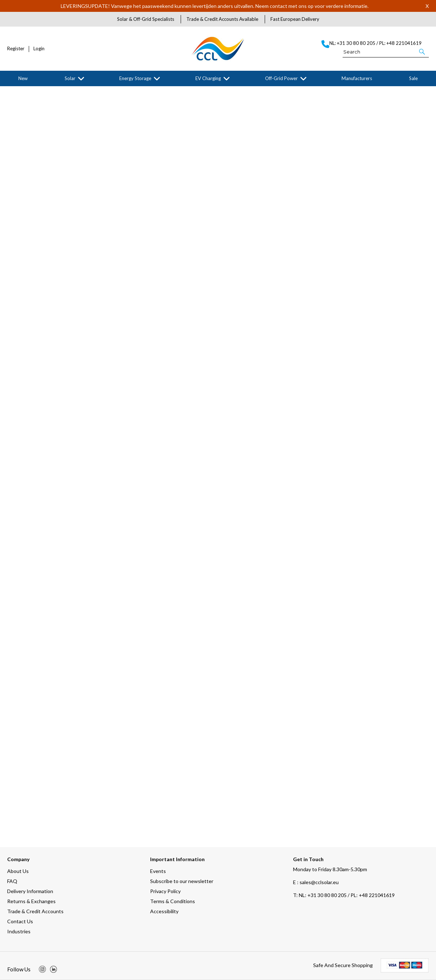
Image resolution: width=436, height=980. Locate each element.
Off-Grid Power (281, 78)
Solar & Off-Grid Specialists (146, 19)
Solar (70, 78)
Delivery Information (30, 891)
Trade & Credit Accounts (35, 911)
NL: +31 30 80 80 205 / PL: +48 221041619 (344, 895)
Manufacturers (357, 78)
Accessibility (164, 911)
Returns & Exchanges (31, 901)
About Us (18, 871)
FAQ (12, 881)
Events (158, 871)
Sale (413, 78)
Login (39, 49)
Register (16, 49)
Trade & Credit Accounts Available (222, 19)
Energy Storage (135, 78)
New (23, 78)
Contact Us (20, 921)
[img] (42, 969)
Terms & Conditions (173, 901)
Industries (19, 931)
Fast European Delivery (295, 19)
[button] (423, 51)
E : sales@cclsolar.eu (316, 882)
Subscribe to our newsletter (182, 881)
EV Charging (208, 78)
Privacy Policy (165, 891)
